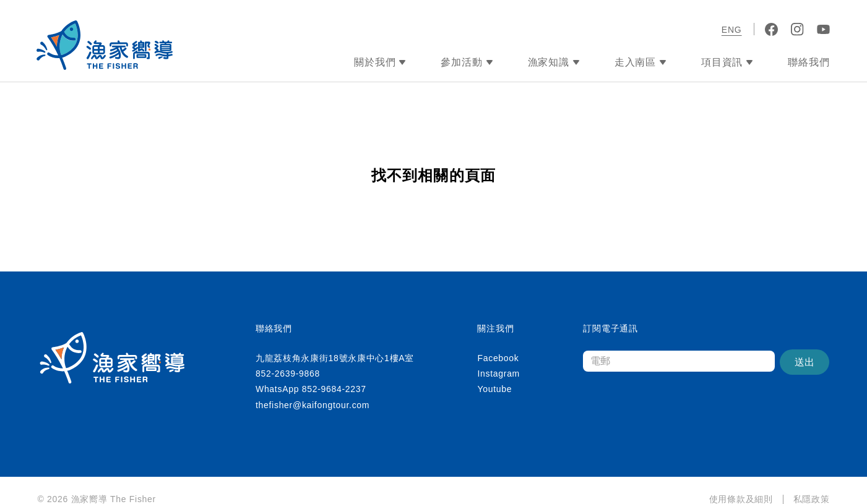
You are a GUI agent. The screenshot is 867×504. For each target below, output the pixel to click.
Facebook (498, 358)
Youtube (494, 389)
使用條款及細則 (741, 499)
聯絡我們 (809, 62)
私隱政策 (812, 499)
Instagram (498, 374)
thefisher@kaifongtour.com (313, 405)
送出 (804, 362)
